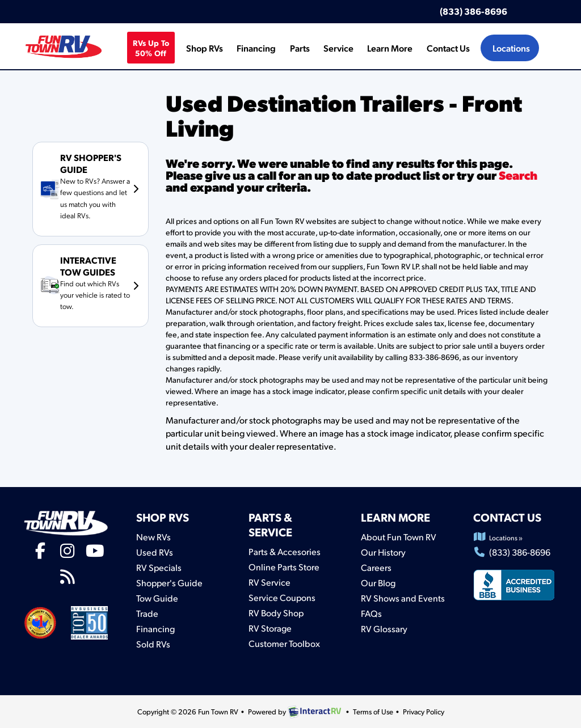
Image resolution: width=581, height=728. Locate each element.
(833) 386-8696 (473, 11)
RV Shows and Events (403, 598)
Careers (376, 567)
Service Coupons (282, 597)
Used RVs (155, 552)
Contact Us (448, 48)
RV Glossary (384, 628)
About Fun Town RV (399, 537)
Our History (383, 552)
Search (518, 175)
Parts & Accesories (285, 551)
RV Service (270, 582)
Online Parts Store (284, 567)
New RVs (153, 537)
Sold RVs (153, 644)
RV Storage (270, 628)
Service (338, 48)
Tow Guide (157, 598)
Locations (511, 48)
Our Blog (378, 583)
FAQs (371, 613)
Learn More (390, 48)
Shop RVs (205, 48)
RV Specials (159, 567)
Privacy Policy (424, 712)
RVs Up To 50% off (151, 48)
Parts (300, 48)
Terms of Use (373, 712)
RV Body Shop (276, 613)
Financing (256, 48)
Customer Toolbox (284, 643)
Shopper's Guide (169, 583)
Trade (147, 613)
